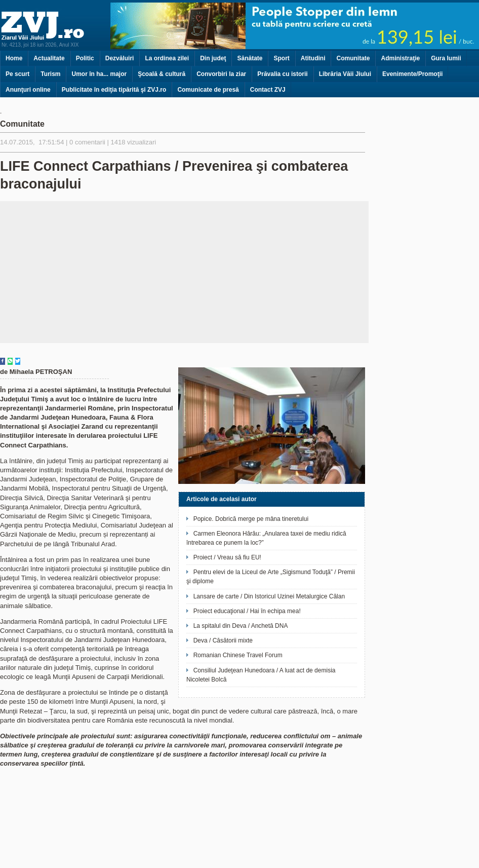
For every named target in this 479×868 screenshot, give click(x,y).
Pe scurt (17, 74)
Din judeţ (213, 58)
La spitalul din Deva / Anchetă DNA (241, 626)
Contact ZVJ (268, 90)
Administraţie (400, 58)
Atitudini (313, 58)
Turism (50, 74)
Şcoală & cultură (162, 74)
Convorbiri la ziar (221, 74)
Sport (281, 58)
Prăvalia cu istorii (282, 74)
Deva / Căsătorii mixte (223, 640)
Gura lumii (446, 58)
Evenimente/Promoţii (412, 74)
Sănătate (250, 58)
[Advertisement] (185, 272)
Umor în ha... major (99, 74)
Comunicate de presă (208, 90)
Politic (85, 58)
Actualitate (49, 58)
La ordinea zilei (167, 58)
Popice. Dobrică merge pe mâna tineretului (251, 519)
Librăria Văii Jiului (345, 74)
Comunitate (353, 58)
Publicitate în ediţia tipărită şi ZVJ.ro (114, 90)
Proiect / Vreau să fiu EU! (227, 557)
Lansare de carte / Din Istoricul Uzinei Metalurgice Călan (269, 596)
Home (14, 58)
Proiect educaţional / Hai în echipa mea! (247, 611)
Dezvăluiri (120, 58)
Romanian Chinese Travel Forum (238, 655)
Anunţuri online (28, 90)
